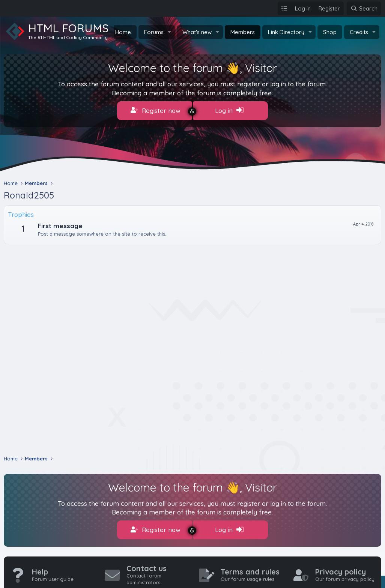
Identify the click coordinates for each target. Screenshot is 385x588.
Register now (156, 110)
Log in (229, 110)
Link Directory (286, 32)
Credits (359, 32)
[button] (170, 32)
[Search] (364, 8)
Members (243, 32)
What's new (197, 32)
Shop (330, 32)
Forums (154, 32)
